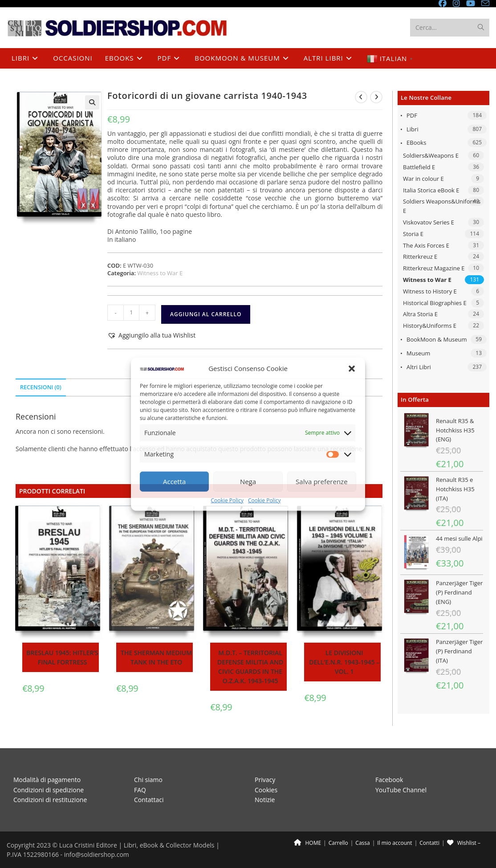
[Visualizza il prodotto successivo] (376, 97)
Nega (248, 481)
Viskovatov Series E (429, 222)
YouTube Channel (401, 790)
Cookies (266, 790)
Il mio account (394, 843)
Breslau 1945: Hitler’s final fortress (62, 657)
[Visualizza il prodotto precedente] (361, 97)
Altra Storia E (420, 314)
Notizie (265, 800)
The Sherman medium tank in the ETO (156, 657)
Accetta (174, 481)
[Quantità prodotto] (131, 313)
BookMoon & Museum (437, 339)
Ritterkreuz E (420, 257)
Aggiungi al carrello (206, 314)
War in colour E (423, 179)
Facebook (389, 780)
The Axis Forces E (426, 245)
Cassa (362, 843)
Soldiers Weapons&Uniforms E (442, 206)
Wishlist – (464, 843)
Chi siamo (148, 780)
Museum (418, 353)
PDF (412, 115)
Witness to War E (427, 280)
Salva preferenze (321, 481)
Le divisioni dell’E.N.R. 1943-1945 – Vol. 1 (344, 662)
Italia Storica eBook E (431, 190)
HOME (307, 843)
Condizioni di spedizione (49, 790)
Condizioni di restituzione (50, 800)
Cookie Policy (227, 500)
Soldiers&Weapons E (431, 155)
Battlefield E (419, 167)
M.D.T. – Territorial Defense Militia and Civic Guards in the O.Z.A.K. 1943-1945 (250, 667)
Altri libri (419, 367)
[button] (352, 368)
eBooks (416, 143)
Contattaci (149, 800)
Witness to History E (430, 291)
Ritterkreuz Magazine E (434, 268)
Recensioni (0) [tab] (41, 387)
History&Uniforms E (430, 326)
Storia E (413, 234)
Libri (413, 129)
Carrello (338, 843)
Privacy (265, 780)
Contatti (429, 843)
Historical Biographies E (435, 303)
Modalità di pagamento (47, 780)
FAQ (140, 790)
